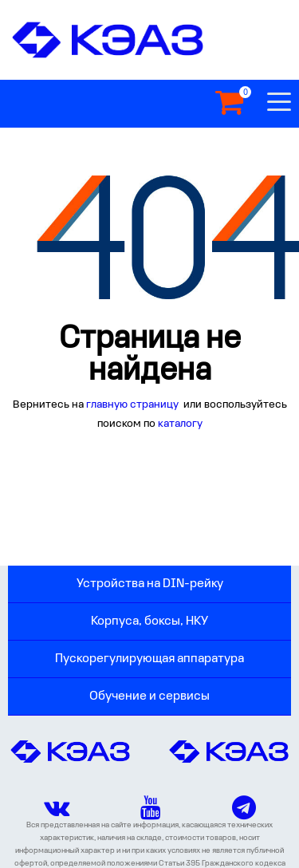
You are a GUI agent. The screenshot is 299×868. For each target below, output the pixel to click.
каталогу (180, 424)
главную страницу (134, 405)
